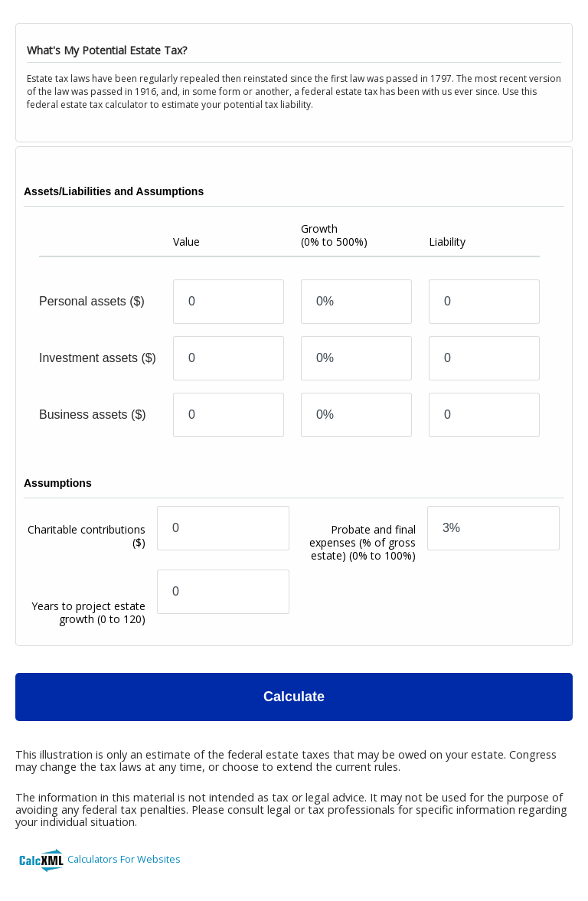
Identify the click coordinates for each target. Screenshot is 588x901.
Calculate (294, 697)
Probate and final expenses (363, 542)
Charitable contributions (87, 536)
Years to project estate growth (88, 612)
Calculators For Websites (124, 859)
